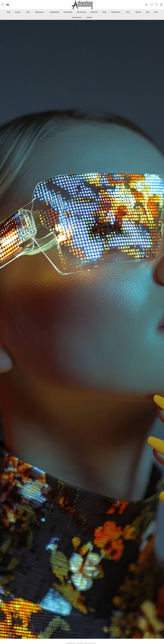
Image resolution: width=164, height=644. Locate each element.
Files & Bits (68, 12)
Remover (94, 12)
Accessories (77, 17)
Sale (156, 12)
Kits (129, 12)
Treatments (116, 12)
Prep (9, 12)
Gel (29, 12)
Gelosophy (40, 12)
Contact (89, 17)
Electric (138, 12)
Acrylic (19, 12)
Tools (104, 12)
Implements (55, 12)
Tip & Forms (81, 12)
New (148, 12)
